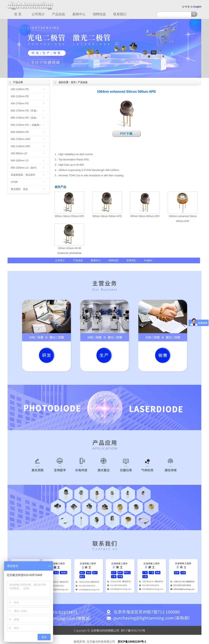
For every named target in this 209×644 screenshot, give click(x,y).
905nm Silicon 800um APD (145, 216)
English (197, 7)
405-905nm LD (19, 153)
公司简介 (38, 14)
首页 (73, 82)
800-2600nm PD (20, 132)
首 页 (18, 14)
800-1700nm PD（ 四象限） (26, 125)
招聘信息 (99, 14)
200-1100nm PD (20, 89)
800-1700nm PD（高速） (25, 118)
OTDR (14, 182)
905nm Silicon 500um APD (107, 216)
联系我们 (120, 14)
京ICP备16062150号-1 (132, 642)
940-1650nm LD (20, 161)
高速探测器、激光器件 (23, 175)
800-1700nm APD (21, 139)
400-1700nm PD (20, 104)
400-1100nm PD (20, 96)
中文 (187, 7)
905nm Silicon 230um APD (69, 216)
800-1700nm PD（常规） (25, 111)
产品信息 (59, 14)
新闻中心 (79, 14)
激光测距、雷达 (19, 189)
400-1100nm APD (21, 146)
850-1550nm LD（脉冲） (24, 168)
